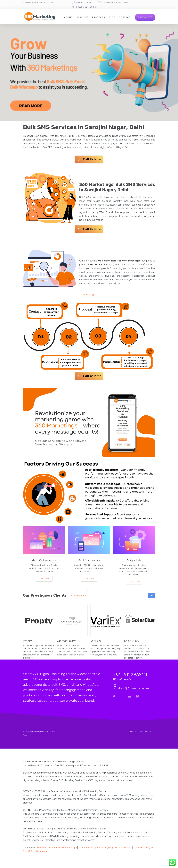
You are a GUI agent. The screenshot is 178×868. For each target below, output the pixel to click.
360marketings (87, 294)
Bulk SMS (42, 848)
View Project (44, 579)
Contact (125, 17)
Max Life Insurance (44, 560)
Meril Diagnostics (89, 560)
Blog (112, 17)
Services (82, 17)
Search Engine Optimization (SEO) (96, 848)
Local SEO (139, 848)
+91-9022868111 (84, 2)
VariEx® (96, 641)
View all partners (79, 596)
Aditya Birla (134, 560)
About (68, 17)
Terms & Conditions (147, 731)
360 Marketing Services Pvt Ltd (41, 731)
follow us (82, 7)
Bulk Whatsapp (69, 848)
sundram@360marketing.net (118, 2)
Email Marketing (123, 848)
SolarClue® (132, 641)
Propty (27, 641)
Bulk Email (54, 848)
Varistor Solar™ (66, 641)
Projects (99, 17)
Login (93, 7)
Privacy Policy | (134, 731)
